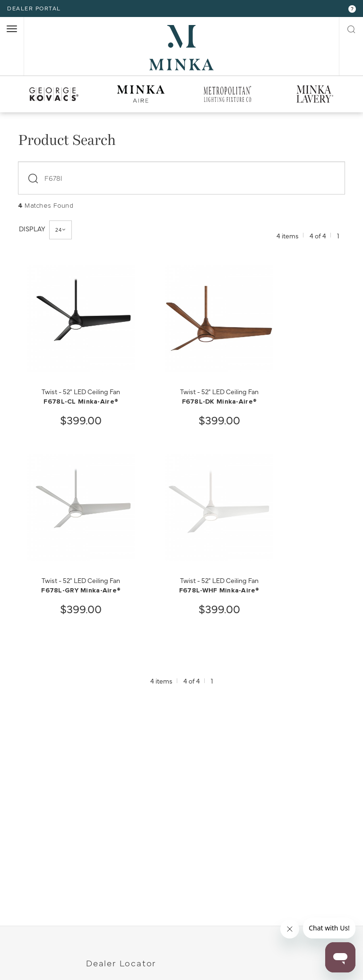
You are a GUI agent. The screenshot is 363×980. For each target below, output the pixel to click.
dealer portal (34, 8)
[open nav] (12, 29)
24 (60, 230)
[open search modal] (351, 28)
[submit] (35, 176)
